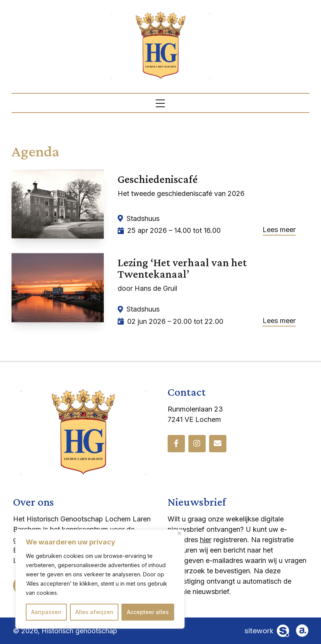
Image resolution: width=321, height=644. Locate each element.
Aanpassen (46, 612)
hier (206, 540)
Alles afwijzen (94, 612)
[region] (100, 579)
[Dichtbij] (179, 533)
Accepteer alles (148, 612)
